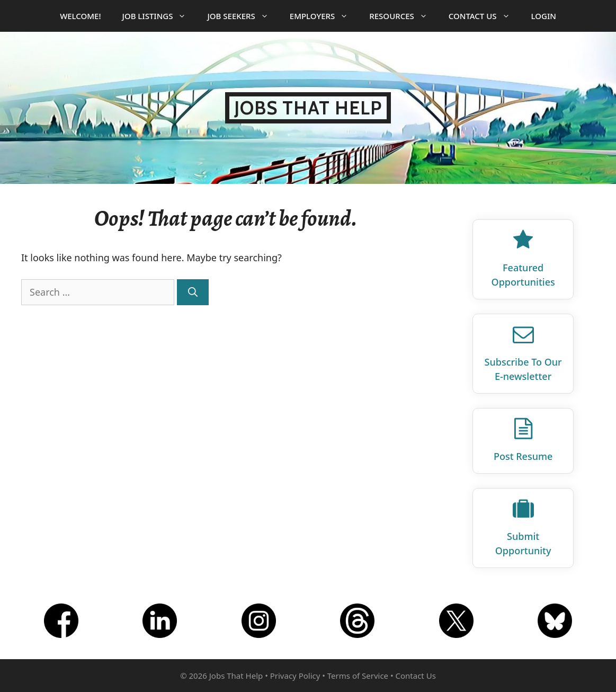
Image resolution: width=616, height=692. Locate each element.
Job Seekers (243, 16)
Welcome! (80, 16)
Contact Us (485, 16)
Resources (404, 16)
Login (544, 16)
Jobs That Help (308, 108)
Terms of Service (358, 676)
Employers (324, 16)
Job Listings (160, 16)
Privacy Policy (295, 676)
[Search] (193, 292)
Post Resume (523, 456)
